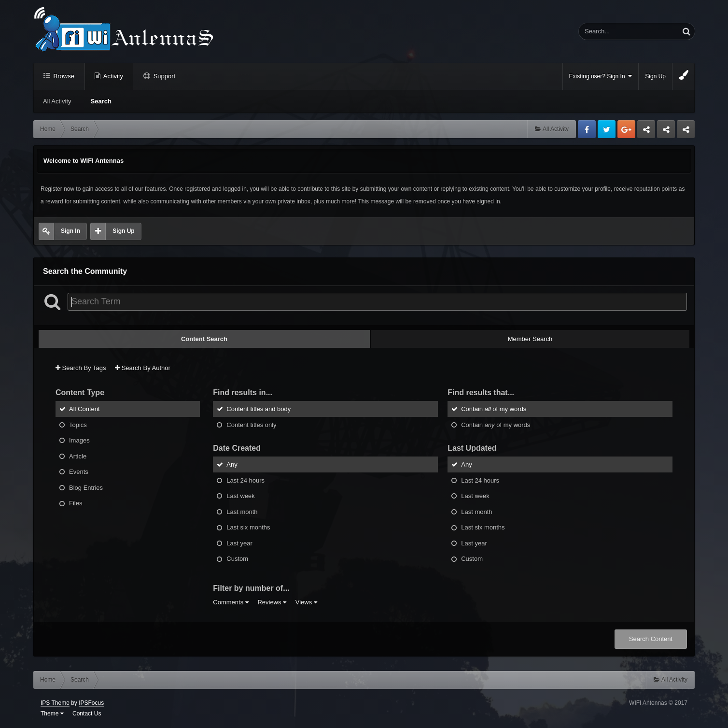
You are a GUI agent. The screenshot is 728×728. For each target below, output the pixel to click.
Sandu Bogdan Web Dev (686, 132)
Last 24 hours (245, 480)
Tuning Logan (666, 132)
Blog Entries (86, 487)
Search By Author (143, 368)
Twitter (607, 129)
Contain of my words (494, 409)
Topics (78, 424)
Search (101, 101)
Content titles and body (259, 409)
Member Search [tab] (530, 339)
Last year (239, 543)
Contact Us (87, 714)
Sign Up (655, 76)
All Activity (57, 101)
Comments (231, 602)
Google (626, 129)
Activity (112, 76)
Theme (52, 714)
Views (306, 602)
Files (76, 503)
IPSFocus (91, 703)
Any (232, 464)
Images (79, 440)
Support (163, 76)
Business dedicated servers (646, 132)
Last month (242, 511)
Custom (237, 559)
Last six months (248, 527)
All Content (84, 409)
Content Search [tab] (204, 339)
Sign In (70, 231)
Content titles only (251, 424)
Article (78, 456)
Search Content (651, 639)
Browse (63, 76)
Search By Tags (81, 368)
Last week (241, 496)
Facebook (587, 129)
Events (79, 472)
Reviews (272, 602)
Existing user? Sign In (601, 76)
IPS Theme (55, 703)
